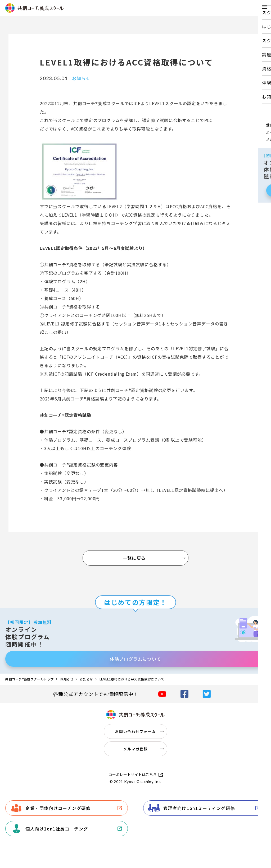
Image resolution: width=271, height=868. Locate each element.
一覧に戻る (134, 558)
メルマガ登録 (135, 749)
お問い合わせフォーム (135, 731)
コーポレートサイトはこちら (133, 774)
